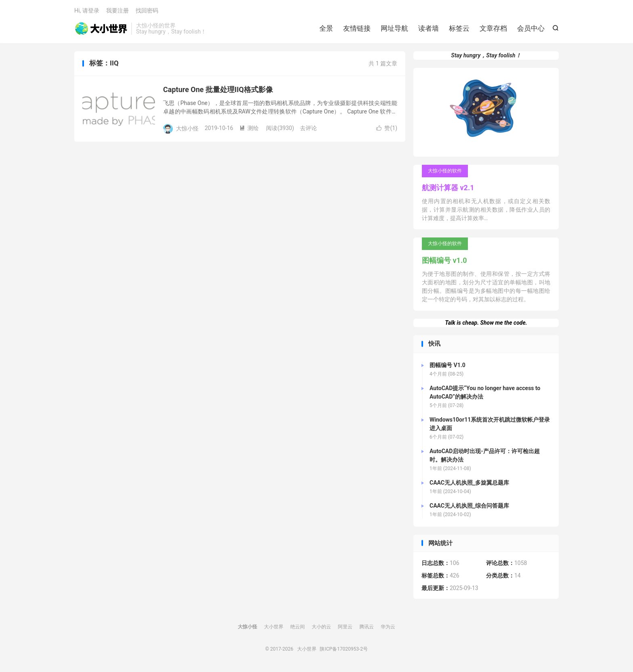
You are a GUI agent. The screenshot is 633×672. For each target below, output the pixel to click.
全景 (326, 28)
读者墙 (429, 28)
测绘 (249, 128)
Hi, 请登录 (87, 10)
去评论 (308, 128)
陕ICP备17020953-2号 (344, 649)
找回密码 (147, 10)
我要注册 (117, 10)
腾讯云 (367, 627)
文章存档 (493, 28)
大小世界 (101, 29)
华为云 (388, 627)
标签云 (459, 28)
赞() (387, 128)
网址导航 (394, 28)
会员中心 (531, 28)
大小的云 (321, 627)
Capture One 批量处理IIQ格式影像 (218, 89)
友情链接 (357, 28)
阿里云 (345, 627)
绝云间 (298, 627)
